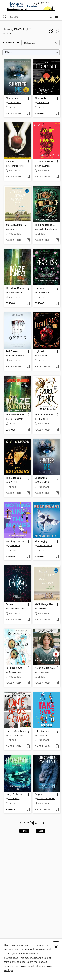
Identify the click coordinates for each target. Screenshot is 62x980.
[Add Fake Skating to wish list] (57, 746)
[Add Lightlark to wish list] (57, 367)
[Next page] (44, 823)
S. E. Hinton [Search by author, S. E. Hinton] (14, 482)
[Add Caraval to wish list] (28, 620)
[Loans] (50, 17)
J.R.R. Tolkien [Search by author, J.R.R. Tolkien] (43, 103)
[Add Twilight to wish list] (28, 177)
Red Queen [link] (12, 352)
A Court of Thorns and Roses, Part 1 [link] (45, 162)
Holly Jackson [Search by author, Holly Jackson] (44, 672)
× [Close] (56, 947)
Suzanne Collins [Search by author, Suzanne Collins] (45, 546)
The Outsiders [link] (13, 478)
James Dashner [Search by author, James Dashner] (16, 292)
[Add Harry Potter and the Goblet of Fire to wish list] (28, 810)
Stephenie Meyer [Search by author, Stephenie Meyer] (16, 166)
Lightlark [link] (40, 352)
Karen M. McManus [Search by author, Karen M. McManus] (17, 735)
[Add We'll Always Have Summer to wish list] (57, 620)
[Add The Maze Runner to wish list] (28, 303)
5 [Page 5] (39, 823)
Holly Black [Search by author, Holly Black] (42, 419)
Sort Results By (11, 43)
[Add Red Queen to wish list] (28, 367)
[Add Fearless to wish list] (57, 303)
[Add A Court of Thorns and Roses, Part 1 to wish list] (57, 177)
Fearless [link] (39, 288)
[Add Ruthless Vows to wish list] (28, 683)
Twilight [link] (10, 162)
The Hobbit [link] (41, 98)
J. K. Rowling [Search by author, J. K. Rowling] (14, 799)
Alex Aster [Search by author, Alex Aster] (42, 356)
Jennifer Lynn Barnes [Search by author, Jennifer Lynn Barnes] (47, 229)
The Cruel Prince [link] (44, 415)
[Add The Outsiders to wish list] (28, 493)
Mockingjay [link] (41, 541)
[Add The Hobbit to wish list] (57, 114)
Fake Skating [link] (42, 731)
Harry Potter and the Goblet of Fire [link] (16, 794)
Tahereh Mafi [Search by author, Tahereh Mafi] (14, 103)
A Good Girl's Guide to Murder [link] (45, 668)
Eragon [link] (39, 794)
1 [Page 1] (25, 823)
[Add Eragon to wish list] (57, 810)
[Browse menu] (56, 17)
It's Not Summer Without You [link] (16, 225)
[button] (51, 32)
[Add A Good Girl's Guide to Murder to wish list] (57, 683)
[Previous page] (21, 823)
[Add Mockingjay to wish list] (57, 557)
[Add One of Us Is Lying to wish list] (28, 746)
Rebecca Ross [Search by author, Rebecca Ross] (15, 672)
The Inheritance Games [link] (45, 225)
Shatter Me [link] (12, 98)
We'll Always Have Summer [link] (45, 605)
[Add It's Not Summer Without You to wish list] (28, 240)
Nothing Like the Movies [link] (16, 541)
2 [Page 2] (28, 823)
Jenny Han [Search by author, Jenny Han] (13, 229)
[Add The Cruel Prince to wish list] (57, 430)
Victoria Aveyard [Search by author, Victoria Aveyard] (16, 356)
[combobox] (24, 17)
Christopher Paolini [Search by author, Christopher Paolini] (46, 799)
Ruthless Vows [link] (14, 668)
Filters (8, 52)
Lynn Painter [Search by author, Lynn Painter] (14, 546)
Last (41, 831)
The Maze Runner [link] (15, 288)
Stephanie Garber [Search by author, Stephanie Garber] (17, 609)
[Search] (5, 17)
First (24, 831)
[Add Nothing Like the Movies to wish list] (28, 557)
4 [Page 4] (36, 823)
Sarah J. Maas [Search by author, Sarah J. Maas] (44, 166)
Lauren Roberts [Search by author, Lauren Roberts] (44, 292)
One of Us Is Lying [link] (16, 731)
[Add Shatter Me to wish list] (28, 114)
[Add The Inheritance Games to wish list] (57, 240)
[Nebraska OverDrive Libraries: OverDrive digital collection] (31, 6)
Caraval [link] (10, 605)
